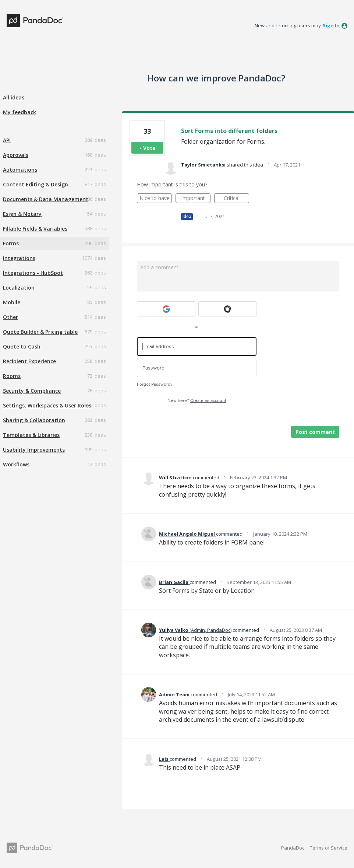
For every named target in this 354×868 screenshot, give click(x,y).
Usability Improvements (34, 450)
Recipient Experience (29, 361)
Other (10, 317)
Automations (20, 170)
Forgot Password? (155, 384)
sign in (331, 25)
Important (196, 199)
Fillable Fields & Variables (35, 229)
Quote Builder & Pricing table (40, 332)
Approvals (16, 155)
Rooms (12, 376)
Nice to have (156, 199)
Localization (19, 288)
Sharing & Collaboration (34, 420)
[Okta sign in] (228, 309)
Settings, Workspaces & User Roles (47, 405)
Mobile (12, 302)
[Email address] (197, 346)
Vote (149, 148)
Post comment (315, 432)
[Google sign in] (166, 309)
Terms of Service (329, 848)
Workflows (16, 464)
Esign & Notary (22, 214)
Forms (11, 243)
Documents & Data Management (46, 199)
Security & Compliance (32, 391)
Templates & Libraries (31, 435)
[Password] (197, 368)
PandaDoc (293, 848)
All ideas (14, 97)
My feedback (20, 112)
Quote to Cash (22, 346)
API (7, 140)
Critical (236, 199)
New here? (197, 401)
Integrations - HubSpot (33, 273)
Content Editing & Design (36, 184)
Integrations (19, 258)
